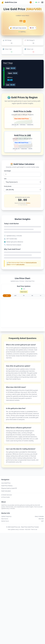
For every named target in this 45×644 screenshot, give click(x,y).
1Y (41, 296)
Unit (5, 179)
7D (24, 296)
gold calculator (20, 264)
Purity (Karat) (8, 186)
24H (15, 296)
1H (7, 296)
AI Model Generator (7, 495)
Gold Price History (7, 486)
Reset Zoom (24, 292)
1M (32, 296)
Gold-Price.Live (11, 2)
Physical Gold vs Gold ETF (9, 488)
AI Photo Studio (6, 497)
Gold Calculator (6, 491)
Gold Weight (7, 171)
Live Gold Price (6, 483)
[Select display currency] (32, 28)
